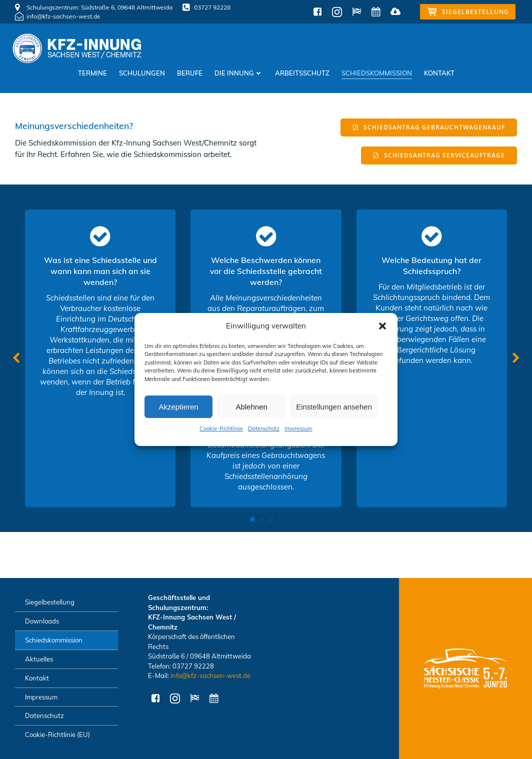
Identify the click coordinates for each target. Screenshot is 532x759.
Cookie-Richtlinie (221, 428)
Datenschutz (264, 428)
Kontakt (439, 73)
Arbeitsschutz (302, 73)
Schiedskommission (377, 73)
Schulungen (142, 73)
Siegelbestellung (50, 602)
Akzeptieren (178, 407)
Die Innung (239, 73)
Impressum (298, 428)
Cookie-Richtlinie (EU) (57, 734)
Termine (92, 73)
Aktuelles (39, 659)
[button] (382, 326)
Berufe (190, 73)
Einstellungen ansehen (334, 407)
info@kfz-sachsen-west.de (210, 675)
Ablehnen (251, 407)
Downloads (42, 621)
